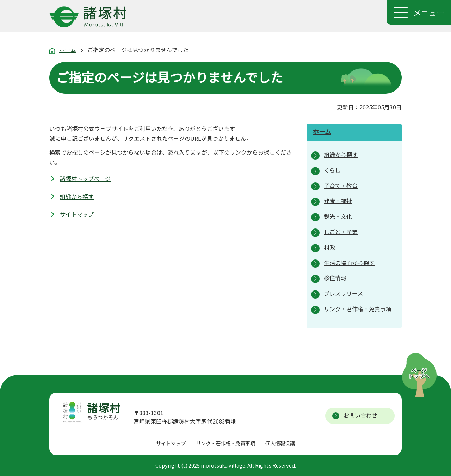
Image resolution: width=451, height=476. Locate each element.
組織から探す (77, 196)
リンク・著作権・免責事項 (225, 443)
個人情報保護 (280, 443)
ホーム (68, 50)
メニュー (429, 12)
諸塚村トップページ (85, 178)
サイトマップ (77, 214)
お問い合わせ (360, 415)
